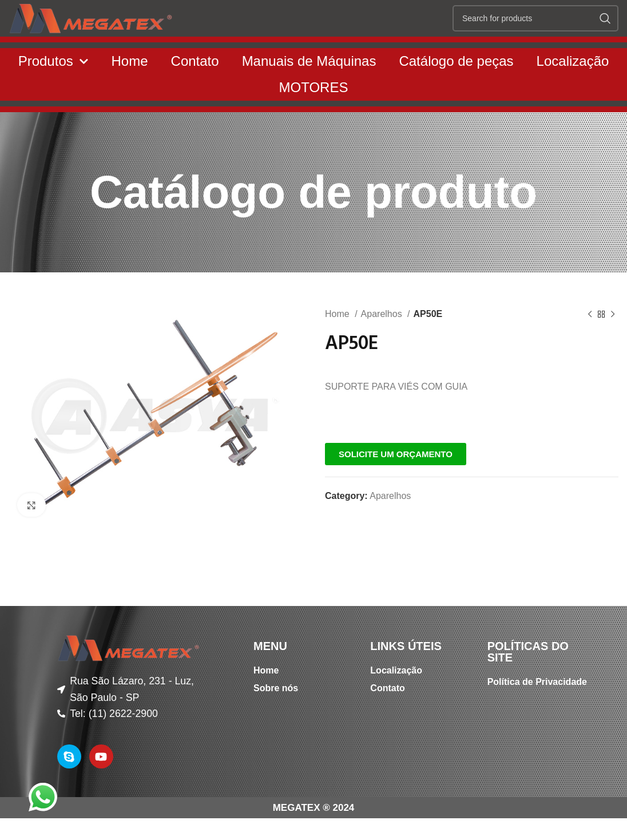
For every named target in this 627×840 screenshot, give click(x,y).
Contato (195, 87)
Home (130, 87)
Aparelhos (383, 340)
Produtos (53, 88)
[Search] (535, 31)
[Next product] (613, 341)
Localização (573, 87)
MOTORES (314, 114)
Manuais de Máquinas (309, 87)
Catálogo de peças (456, 87)
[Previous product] (590, 341)
